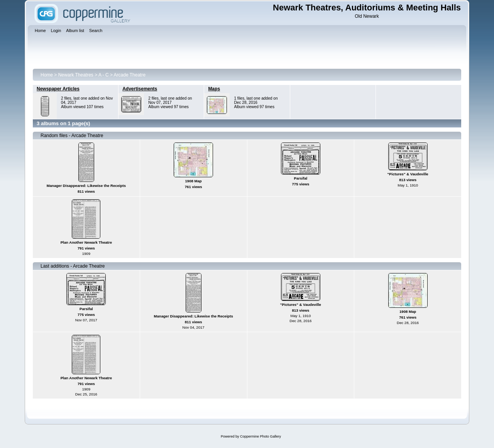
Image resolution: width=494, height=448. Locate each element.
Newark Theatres (76, 75)
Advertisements (140, 89)
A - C (104, 75)
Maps (214, 89)
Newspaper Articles (58, 89)
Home (47, 75)
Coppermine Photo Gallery (261, 436)
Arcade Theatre (130, 75)
